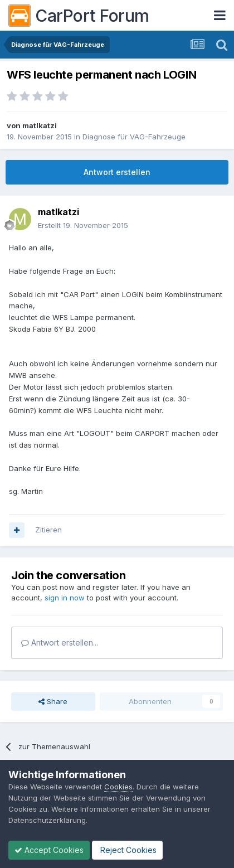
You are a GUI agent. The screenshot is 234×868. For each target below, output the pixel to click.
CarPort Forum (79, 16)
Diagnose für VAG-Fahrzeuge (134, 137)
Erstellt (83, 225)
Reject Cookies (127, 850)
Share (53, 701)
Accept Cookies (49, 850)
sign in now (65, 598)
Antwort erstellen (117, 172)
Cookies (118, 787)
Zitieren (48, 530)
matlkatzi (40, 125)
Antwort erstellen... (60, 642)
